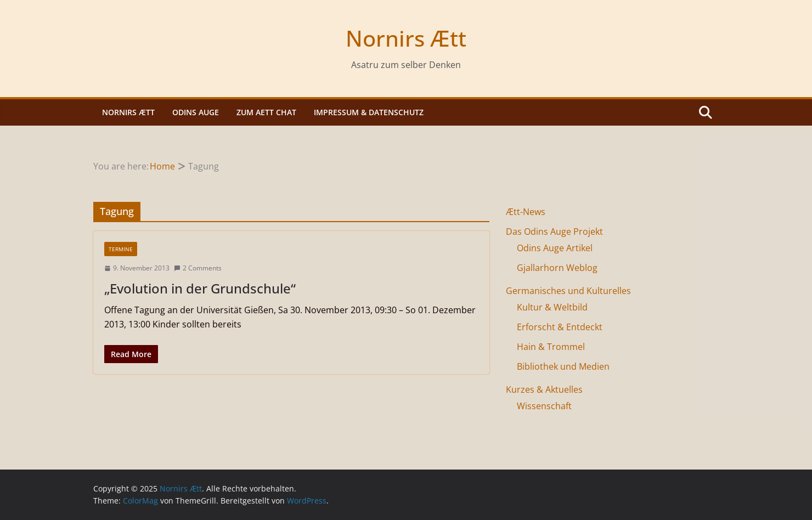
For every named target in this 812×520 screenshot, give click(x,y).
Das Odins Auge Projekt (554, 231)
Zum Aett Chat (266, 112)
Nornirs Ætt (406, 38)
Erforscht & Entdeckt (560, 327)
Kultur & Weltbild (552, 307)
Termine (121, 249)
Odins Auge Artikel (555, 248)
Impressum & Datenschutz (369, 112)
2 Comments (198, 268)
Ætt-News (526, 212)
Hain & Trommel (551, 347)
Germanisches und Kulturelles (568, 291)
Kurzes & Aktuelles (544, 389)
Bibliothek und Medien (563, 366)
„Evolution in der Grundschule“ (200, 288)
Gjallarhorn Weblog (557, 268)
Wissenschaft (544, 406)
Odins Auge (196, 112)
